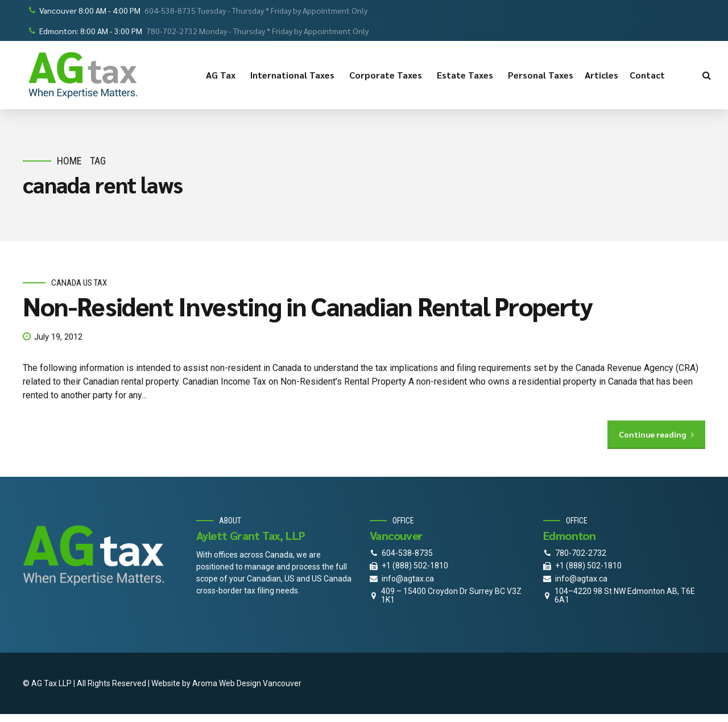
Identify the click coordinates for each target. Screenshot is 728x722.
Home (69, 161)
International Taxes (294, 75)
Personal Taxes (541, 75)
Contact (649, 75)
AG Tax (222, 75)
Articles (601, 75)
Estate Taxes (467, 75)
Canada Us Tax (79, 283)
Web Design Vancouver (260, 683)
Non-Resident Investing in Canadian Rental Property (308, 306)
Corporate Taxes (387, 75)
